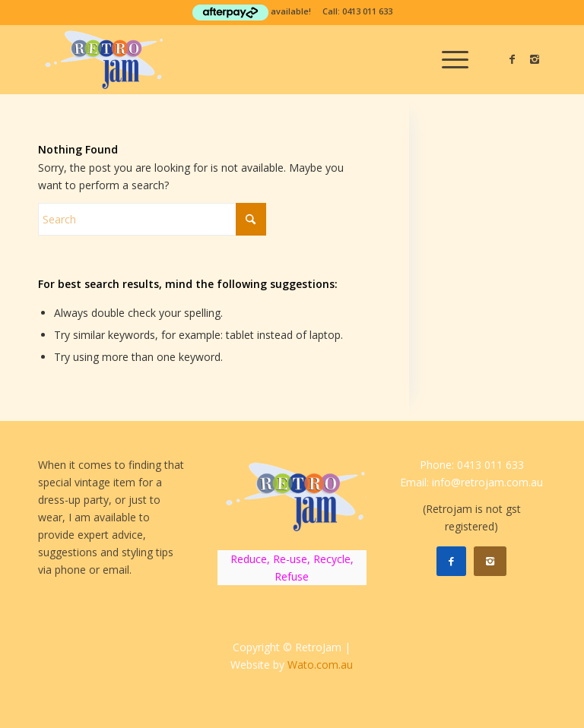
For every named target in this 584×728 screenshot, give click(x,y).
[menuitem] (448, 59)
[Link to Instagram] (535, 59)
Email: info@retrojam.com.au (471, 482)
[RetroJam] (101, 59)
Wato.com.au (320, 665)
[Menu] (448, 59)
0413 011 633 (367, 11)
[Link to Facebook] (512, 59)
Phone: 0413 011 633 (472, 465)
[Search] (152, 219)
